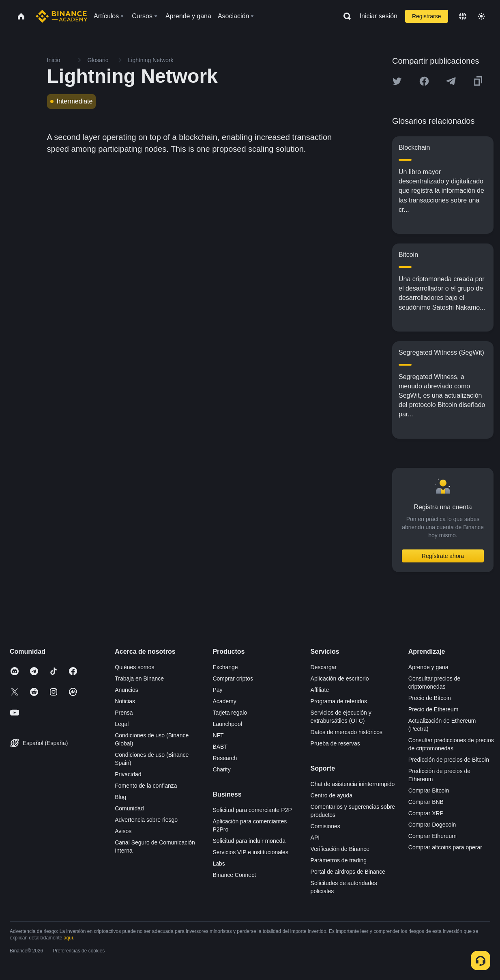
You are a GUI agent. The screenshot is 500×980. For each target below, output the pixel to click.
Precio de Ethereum (433, 709)
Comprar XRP (426, 813)
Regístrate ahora (443, 556)
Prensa (124, 713)
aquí (68, 938)
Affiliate (320, 690)
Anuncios (127, 690)
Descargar (324, 667)
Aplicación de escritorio (340, 678)
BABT (220, 747)
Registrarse (427, 16)
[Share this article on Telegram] (451, 81)
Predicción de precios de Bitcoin (449, 760)
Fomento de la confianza (146, 786)
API (315, 838)
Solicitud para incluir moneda (249, 841)
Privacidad (128, 774)
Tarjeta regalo (230, 713)
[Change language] (463, 16)
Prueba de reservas (335, 743)
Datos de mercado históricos (347, 732)
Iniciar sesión (379, 16)
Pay (217, 690)
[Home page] (61, 16)
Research (225, 758)
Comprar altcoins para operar (445, 847)
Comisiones (325, 826)
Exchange (225, 667)
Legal (122, 724)
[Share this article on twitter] (397, 81)
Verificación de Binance (340, 849)
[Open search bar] (345, 16)
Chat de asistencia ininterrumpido (353, 784)
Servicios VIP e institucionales (250, 852)
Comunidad (129, 808)
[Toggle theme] (481, 16)
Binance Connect (234, 875)
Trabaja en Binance (139, 678)
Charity (221, 769)
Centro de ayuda (332, 795)
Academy (224, 701)
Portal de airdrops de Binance (348, 872)
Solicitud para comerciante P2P (252, 810)
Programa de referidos (339, 701)
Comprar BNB (426, 802)
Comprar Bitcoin (429, 790)
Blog (120, 797)
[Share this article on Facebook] (424, 81)
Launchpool (227, 724)
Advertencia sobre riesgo (146, 820)
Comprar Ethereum (432, 836)
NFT (218, 735)
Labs (219, 864)
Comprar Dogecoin (432, 825)
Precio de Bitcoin (430, 698)
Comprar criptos (233, 678)
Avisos (123, 831)
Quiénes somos (134, 667)
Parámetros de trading (339, 860)
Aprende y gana (428, 667)
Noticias (125, 701)
